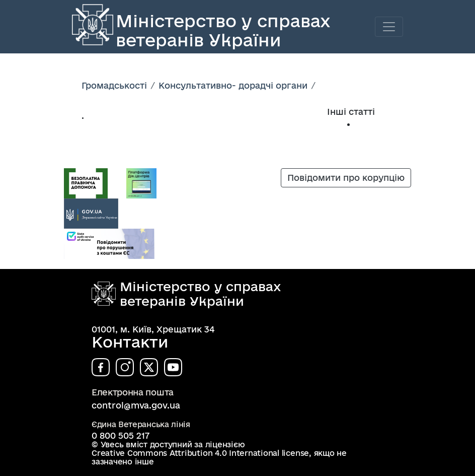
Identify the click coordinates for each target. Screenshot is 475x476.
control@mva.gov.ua (136, 405)
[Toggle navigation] (389, 27)
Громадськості (114, 85)
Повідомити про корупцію (346, 178)
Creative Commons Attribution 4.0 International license (200, 453)
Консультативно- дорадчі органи (233, 85)
